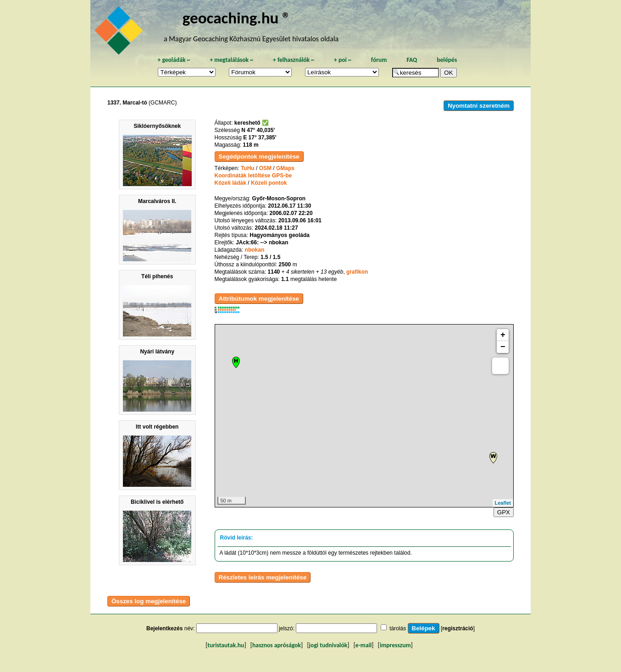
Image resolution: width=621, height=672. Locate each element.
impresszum (395, 645)
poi (343, 60)
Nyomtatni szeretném (479, 106)
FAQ (412, 60)
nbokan (255, 250)
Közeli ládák (230, 183)
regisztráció (457, 628)
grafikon (357, 272)
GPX (504, 512)
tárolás (398, 628)
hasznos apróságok (277, 645)
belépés (447, 60)
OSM (265, 168)
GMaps (285, 168)
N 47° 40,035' (258, 130)
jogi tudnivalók (328, 645)
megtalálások (231, 60)
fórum (379, 60)
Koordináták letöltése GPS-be (253, 176)
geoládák (174, 60)
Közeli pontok (269, 183)
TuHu (248, 168)
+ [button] (503, 335)
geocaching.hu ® (237, 18)
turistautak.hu (226, 645)
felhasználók (294, 60)
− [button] (503, 347)
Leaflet (503, 503)
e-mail (363, 645)
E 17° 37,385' (260, 138)
